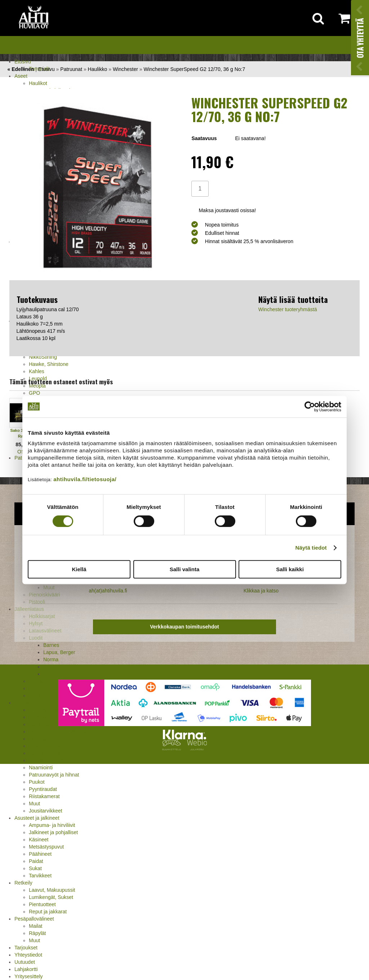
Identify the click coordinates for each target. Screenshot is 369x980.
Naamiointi (41, 768)
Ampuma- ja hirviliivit (52, 825)
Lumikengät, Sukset (51, 897)
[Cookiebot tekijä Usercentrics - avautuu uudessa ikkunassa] (310, 407)
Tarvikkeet (40, 876)
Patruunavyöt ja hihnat (54, 775)
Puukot (37, 782)
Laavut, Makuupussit (52, 890)
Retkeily (23, 883)
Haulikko (98, 69)
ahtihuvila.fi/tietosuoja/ (85, 479)
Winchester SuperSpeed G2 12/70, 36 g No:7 (195, 69)
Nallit (34, 695)
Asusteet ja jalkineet (37, 818)
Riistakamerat (44, 796)
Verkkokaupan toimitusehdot (184, 627)
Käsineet (39, 840)
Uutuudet (25, 962)
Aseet (21, 76)
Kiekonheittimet (46, 746)
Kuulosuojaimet (46, 753)
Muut (34, 804)
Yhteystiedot (28, 955)
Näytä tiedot (311, 548)
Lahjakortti (26, 969)
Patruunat (71, 69)
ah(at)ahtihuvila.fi (108, 591)
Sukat (35, 868)
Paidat (36, 861)
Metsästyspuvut (46, 847)
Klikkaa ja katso (261, 591)
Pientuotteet (42, 904)
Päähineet (40, 854)
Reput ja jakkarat (48, 912)
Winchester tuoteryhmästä (288, 309)
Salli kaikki (290, 569)
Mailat (35, 926)
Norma (51, 659)
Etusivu (23, 62)
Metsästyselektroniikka (54, 760)
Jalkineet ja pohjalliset (53, 832)
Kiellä (79, 569)
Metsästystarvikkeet (37, 703)
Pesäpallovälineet (34, 919)
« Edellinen (21, 69)
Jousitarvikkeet (46, 811)
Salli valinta (185, 569)
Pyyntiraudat (43, 789)
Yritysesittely (29, 976)
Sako (49, 667)
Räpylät (37, 933)
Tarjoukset (26, 948)
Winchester (125, 69)
